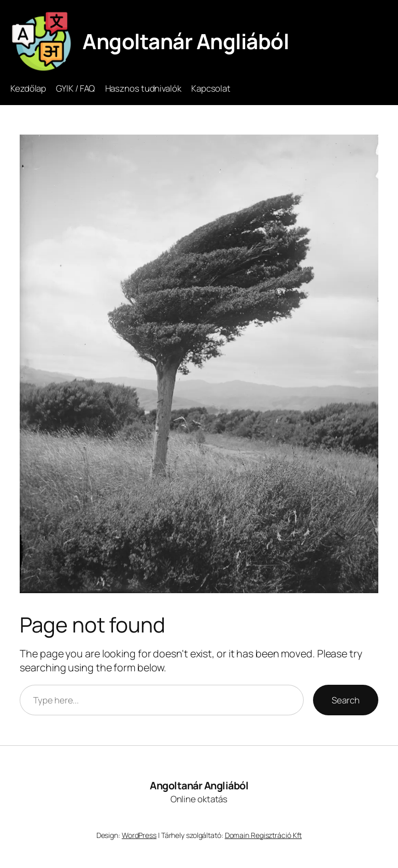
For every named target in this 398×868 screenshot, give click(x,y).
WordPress (139, 835)
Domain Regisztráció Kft (264, 835)
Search (345, 700)
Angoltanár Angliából (186, 41)
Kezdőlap (28, 88)
